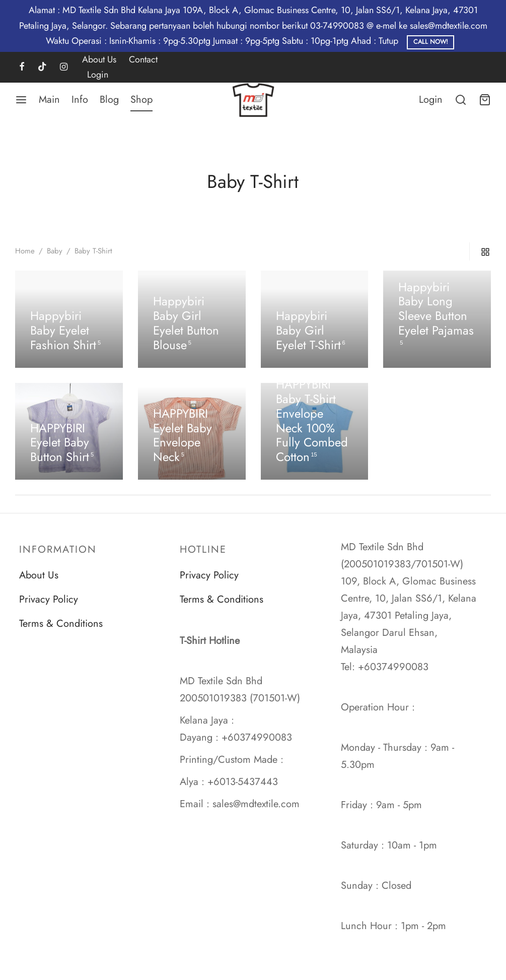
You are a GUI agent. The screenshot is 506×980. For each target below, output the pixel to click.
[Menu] (21, 100)
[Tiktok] (42, 68)
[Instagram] (64, 68)
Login (98, 75)
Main (49, 100)
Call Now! (431, 42)
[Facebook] (22, 68)
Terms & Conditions (61, 624)
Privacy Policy (49, 599)
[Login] (431, 100)
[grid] (485, 251)
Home (25, 251)
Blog (109, 100)
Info (80, 100)
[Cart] (485, 100)
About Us (99, 59)
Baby (55, 251)
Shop (141, 100)
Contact (143, 59)
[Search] (461, 100)
